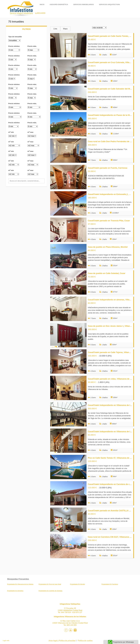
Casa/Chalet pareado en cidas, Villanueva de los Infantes (110, 379)
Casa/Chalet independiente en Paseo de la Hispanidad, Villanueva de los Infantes (110, 115)
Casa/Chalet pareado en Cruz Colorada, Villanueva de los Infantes (110, 62)
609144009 (40, 10)
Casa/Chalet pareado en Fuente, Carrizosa (108, 168)
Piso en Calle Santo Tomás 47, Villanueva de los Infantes (110, 458)
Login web (6, 641)
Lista (55, 29)
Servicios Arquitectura (109, 5)
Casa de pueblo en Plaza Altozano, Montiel (108, 247)
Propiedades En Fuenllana (110, 584)
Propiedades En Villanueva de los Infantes (20, 584)
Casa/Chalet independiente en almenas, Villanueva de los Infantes (110, 300)
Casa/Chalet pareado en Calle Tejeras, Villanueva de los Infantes (110, 352)
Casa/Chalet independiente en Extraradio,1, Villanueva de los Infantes (110, 194)
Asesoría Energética (59, 5)
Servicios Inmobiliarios (84, 5)
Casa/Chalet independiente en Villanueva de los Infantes (110, 405)
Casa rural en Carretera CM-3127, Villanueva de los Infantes (110, 537)
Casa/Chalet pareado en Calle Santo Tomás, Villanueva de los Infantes (110, 36)
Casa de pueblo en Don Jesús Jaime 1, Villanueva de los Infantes (110, 326)
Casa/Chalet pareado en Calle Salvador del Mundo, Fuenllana (110, 89)
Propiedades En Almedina (15, 591)
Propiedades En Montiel (77, 584)
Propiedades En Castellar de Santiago (50, 591)
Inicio (42, 5)
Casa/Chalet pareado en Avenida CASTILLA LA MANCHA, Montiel (110, 511)
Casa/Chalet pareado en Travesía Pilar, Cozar (109, 221)
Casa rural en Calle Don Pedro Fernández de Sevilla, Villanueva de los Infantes (110, 142)
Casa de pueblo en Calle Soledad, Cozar (107, 273)
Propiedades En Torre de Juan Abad (50, 584)
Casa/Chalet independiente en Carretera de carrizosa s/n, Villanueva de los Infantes (110, 484)
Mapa (65, 29)
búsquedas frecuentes (18, 579)
